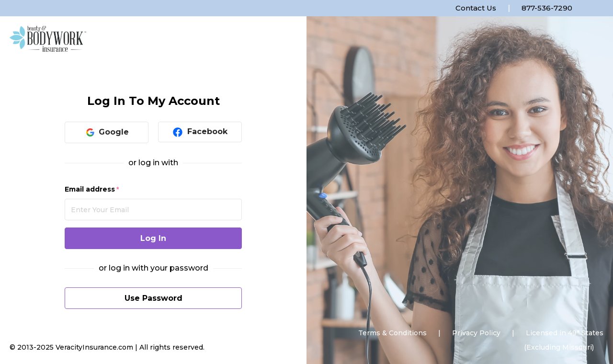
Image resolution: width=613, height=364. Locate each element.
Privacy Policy (476, 333)
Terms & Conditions (392, 333)
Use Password (153, 298)
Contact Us (476, 8)
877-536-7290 (547, 8)
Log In (153, 238)
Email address (90, 189)
